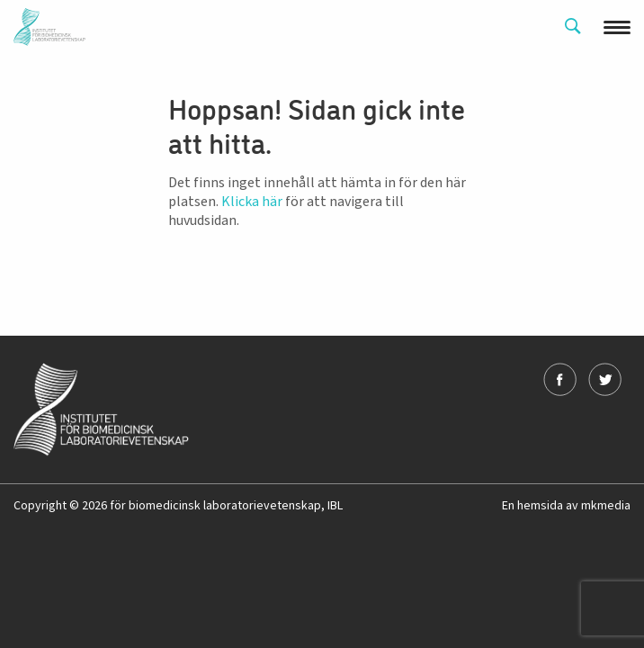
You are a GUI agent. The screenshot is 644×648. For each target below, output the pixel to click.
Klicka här (252, 202)
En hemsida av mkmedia (566, 506)
